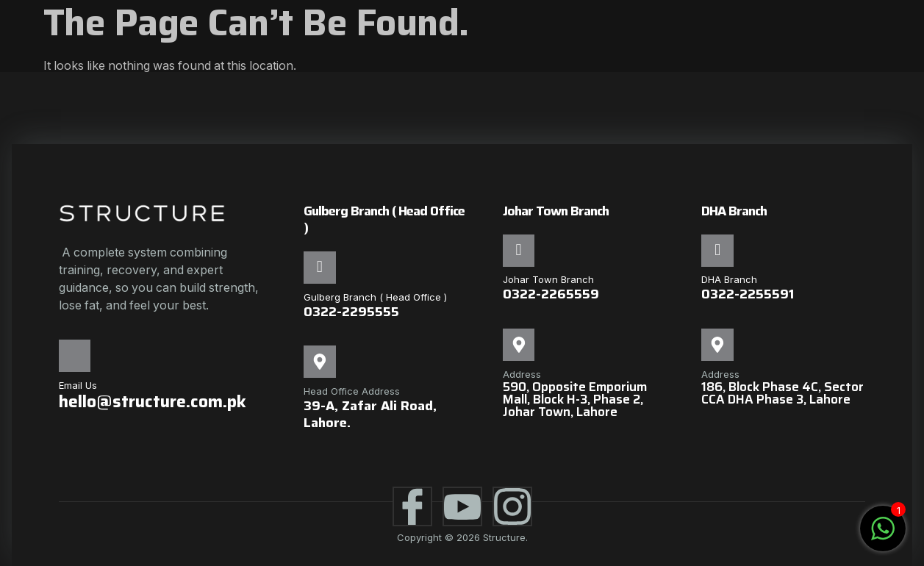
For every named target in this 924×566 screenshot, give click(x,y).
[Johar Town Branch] (519, 251)
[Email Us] (75, 356)
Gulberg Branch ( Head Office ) (375, 297)
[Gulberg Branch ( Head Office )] (320, 268)
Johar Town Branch (548, 280)
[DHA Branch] (717, 251)
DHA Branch (729, 280)
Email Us (78, 385)
